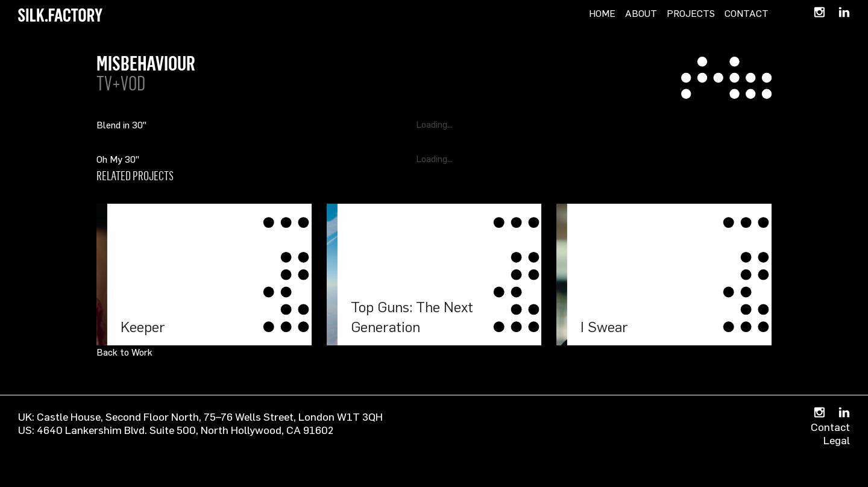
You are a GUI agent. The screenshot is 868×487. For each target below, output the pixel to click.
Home (602, 13)
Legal (837, 440)
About (641, 13)
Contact (747, 13)
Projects (691, 13)
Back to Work (124, 352)
